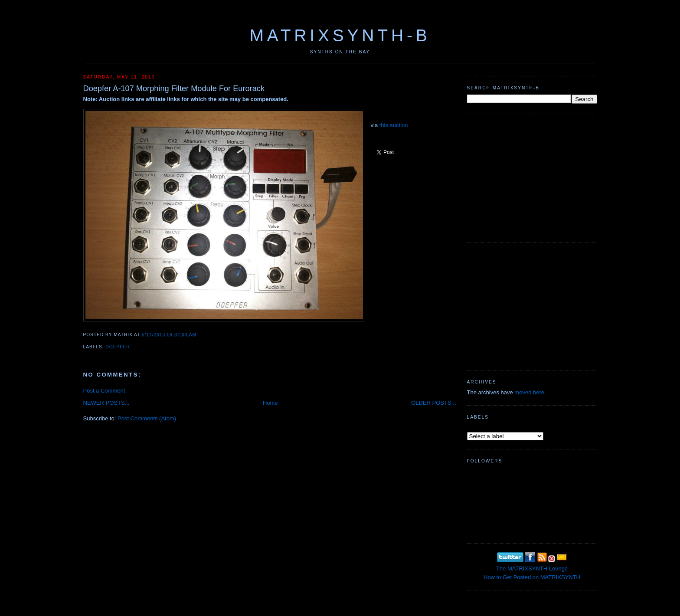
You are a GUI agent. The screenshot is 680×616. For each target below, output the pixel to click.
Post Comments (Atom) (147, 418)
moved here (529, 392)
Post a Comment (104, 391)
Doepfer (118, 347)
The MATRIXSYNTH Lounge (532, 568)
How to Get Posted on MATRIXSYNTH (532, 577)
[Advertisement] (532, 177)
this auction (394, 125)
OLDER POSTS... (433, 403)
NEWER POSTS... (106, 403)
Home (270, 403)
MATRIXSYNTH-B (340, 35)
